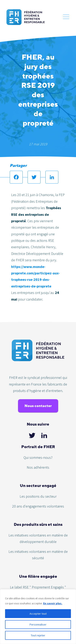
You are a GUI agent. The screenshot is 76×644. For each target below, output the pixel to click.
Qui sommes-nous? (38, 457)
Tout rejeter (38, 635)
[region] (38, 617)
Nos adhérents (38, 467)
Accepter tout (38, 614)
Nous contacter (38, 406)
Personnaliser (38, 624)
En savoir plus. (53, 603)
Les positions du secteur (38, 496)
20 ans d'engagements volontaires (38, 506)
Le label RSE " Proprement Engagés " (38, 587)
